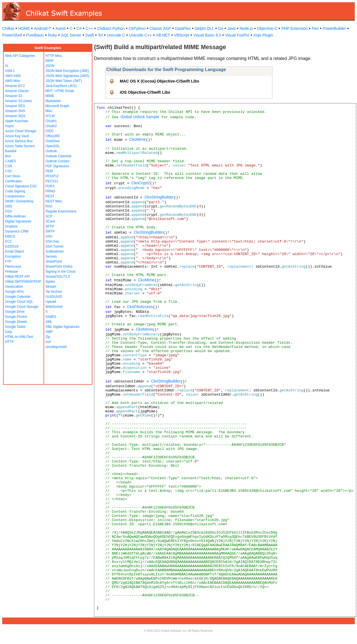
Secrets (51, 256)
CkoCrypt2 (141, 183)
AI (7, 66)
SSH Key (52, 241)
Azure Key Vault (17, 136)
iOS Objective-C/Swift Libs (145, 92)
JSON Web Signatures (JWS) (67, 76)
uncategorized (56, 347)
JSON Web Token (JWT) (64, 81)
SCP (49, 216)
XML (49, 322)
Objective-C (267, 28)
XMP (49, 332)
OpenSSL (53, 146)
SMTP (50, 231)
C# (79, 28)
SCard (50, 221)
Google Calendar (18, 297)
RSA (49, 206)
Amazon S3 (14, 96)
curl (48, 342)
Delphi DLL (204, 28)
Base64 (11, 151)
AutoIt (61, 28)
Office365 (53, 136)
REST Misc (54, 201)
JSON (50, 66)
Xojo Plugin (263, 35)
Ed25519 (12, 246)
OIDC (50, 131)
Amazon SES (15, 106)
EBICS (10, 236)
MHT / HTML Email (60, 91)
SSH (49, 236)
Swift (90, 35)
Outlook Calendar (58, 156)
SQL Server (71, 35)
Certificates (13, 181)
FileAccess (13, 267)
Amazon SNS (15, 111)
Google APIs (14, 292)
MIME (50, 96)
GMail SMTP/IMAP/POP (23, 282)
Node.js (246, 28)
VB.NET (163, 35)
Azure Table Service (20, 146)
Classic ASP (160, 28)
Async (10, 126)
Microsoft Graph (57, 106)
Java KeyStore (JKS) (61, 86)
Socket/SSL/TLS (58, 277)
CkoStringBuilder (159, 197)
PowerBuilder (334, 28)
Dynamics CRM (17, 231)
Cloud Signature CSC (21, 186)
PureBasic (35, 35)
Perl (315, 28)
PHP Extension (294, 28)
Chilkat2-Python (111, 28)
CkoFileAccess (140, 307)
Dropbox (11, 226)
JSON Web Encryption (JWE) (67, 71)
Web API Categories (20, 56)
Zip (48, 337)
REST (50, 196)
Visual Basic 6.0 (207, 35)
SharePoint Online (59, 267)
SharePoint (54, 262)
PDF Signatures (57, 166)
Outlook (51, 151)
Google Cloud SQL (19, 302)
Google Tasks (15, 327)
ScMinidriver (55, 251)
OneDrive (53, 141)
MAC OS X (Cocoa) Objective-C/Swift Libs (160, 81)
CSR (9, 166)
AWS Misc (13, 81)
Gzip (9, 332)
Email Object (15, 251)
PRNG (50, 191)
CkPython (137, 28)
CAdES (10, 161)
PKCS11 (52, 181)
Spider (50, 282)
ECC (9, 241)
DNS (9, 206)
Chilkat (8, 28)
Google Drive (15, 312)
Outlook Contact (57, 161)
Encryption (13, 256)
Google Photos (16, 317)
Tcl (100, 35)
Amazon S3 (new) (18, 101)
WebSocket (54, 307)
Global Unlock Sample (140, 117)
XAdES (51, 317)
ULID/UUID (54, 297)
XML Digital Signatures (63, 327)
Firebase (12, 272)
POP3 (50, 186)
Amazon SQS (15, 116)
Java (231, 28)
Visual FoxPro (237, 35)
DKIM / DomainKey (19, 201)
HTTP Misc (54, 56)
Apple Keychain (17, 121)
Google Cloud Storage (22, 307)
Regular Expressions (61, 211)
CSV (9, 171)
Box (8, 156)
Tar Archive (54, 292)
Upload (51, 302)
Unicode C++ (140, 35)
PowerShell (12, 35)
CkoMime (137, 139)
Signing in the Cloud (60, 272)
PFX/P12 (52, 176)
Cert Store (13, 176)
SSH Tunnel (54, 246)
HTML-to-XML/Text (19, 337)
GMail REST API (17, 277)
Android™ (43, 28)
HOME (24, 28)
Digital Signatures (18, 221)
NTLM (50, 116)
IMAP (50, 61)
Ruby (53, 35)
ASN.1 (10, 71)
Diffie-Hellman (15, 216)
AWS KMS (13, 76)
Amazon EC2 (15, 86)
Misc (49, 111)
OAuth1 (51, 121)
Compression (15, 196)
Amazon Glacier (17, 91)
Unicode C (116, 35)
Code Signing (15, 191)
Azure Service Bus (19, 141)
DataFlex (183, 28)
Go (221, 28)
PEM (49, 171)
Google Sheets (16, 322)
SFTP (50, 226)
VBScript (182, 35)
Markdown (53, 101)
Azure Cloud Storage (21, 131)
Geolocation (14, 287)
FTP (8, 262)
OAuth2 (51, 126)
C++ (89, 28)
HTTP (9, 342)
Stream (51, 287)
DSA (9, 211)
